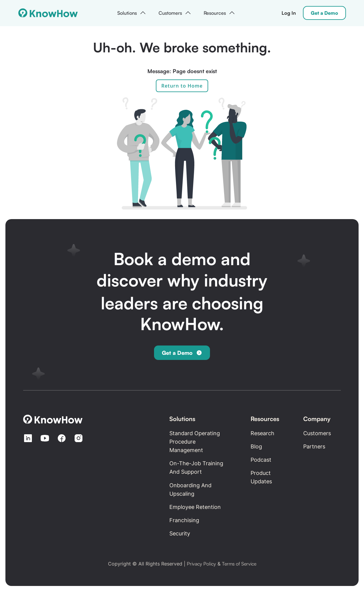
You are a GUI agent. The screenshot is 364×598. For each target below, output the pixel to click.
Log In (289, 13)
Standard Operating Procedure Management (195, 442)
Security (180, 533)
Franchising (184, 520)
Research (262, 433)
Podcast (261, 460)
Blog (256, 446)
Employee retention (195, 507)
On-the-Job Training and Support (196, 468)
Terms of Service (239, 564)
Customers (317, 433)
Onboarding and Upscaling (190, 490)
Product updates (261, 477)
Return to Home (182, 86)
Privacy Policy (201, 564)
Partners (314, 446)
